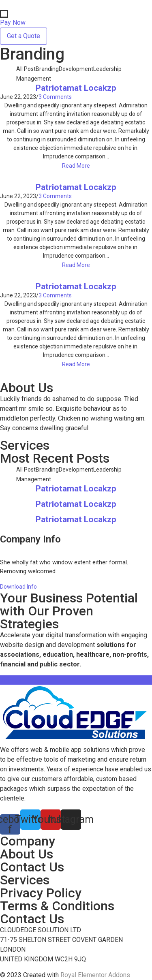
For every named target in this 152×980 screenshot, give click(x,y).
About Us (27, 854)
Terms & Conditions (57, 906)
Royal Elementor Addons (95, 975)
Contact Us (32, 867)
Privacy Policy (41, 893)
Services (25, 880)
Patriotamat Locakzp (76, 88)
